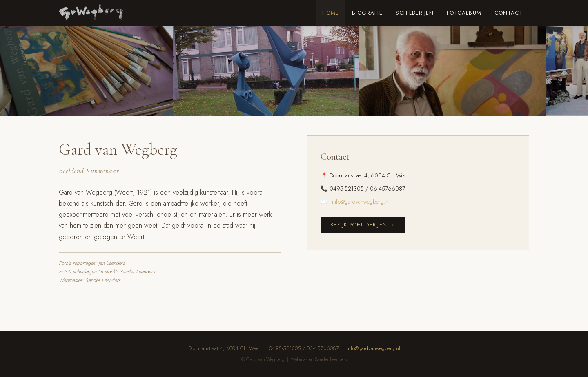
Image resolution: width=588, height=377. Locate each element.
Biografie (367, 13)
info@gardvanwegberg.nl (361, 202)
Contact (509, 13)
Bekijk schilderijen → (363, 225)
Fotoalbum (464, 13)
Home (331, 13)
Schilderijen (415, 13)
